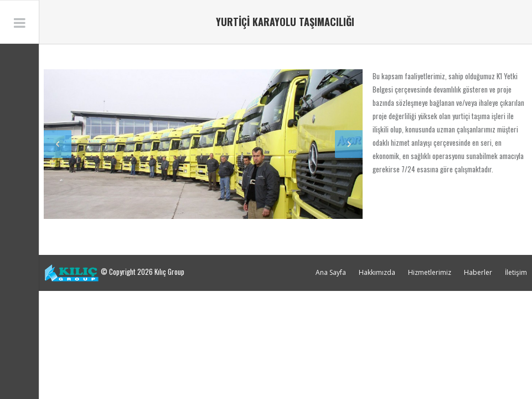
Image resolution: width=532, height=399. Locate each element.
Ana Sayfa (331, 272)
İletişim (516, 272)
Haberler (478, 272)
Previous (58, 144)
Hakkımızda (377, 272)
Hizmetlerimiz (430, 272)
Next (349, 144)
